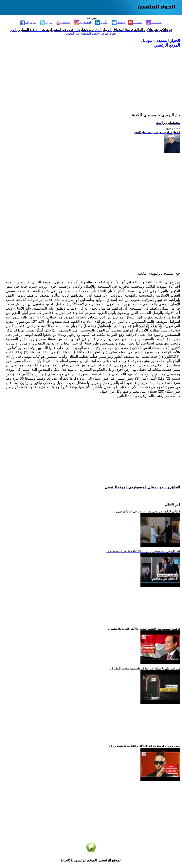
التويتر (46, 22)
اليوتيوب (63, 22)
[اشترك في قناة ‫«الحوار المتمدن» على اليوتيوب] (91, 34)
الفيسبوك (28, 22)
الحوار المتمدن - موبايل (161, 40)
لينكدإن (102, 22)
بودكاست (154, 22)
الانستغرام (83, 22)
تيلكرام (118, 22)
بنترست (135, 22)
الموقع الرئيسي (167, 45)
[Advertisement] (93, 75)
